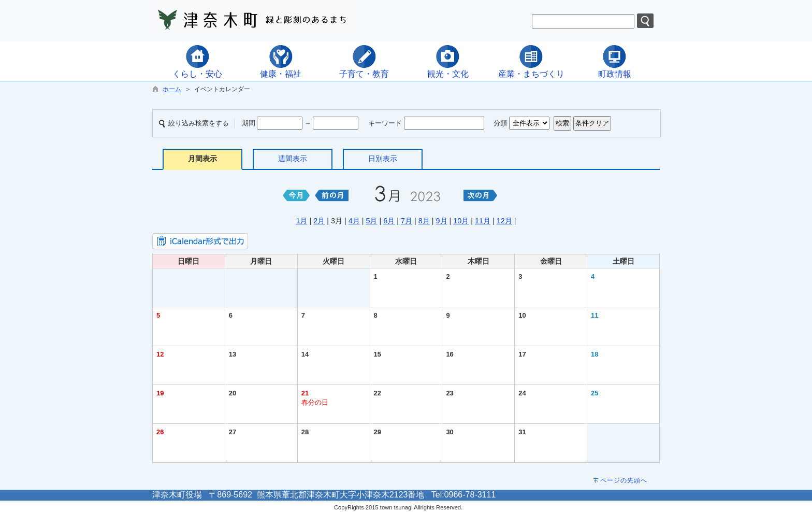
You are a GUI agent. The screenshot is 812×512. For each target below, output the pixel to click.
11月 (483, 221)
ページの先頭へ (624, 480)
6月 (389, 221)
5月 (371, 221)
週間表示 (293, 159)
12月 (504, 221)
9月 (442, 221)
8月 (424, 221)
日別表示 (383, 159)
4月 (354, 221)
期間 (249, 123)
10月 (461, 221)
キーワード (385, 123)
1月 (301, 221)
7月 (407, 221)
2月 (319, 221)
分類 (500, 123)
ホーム (172, 89)
